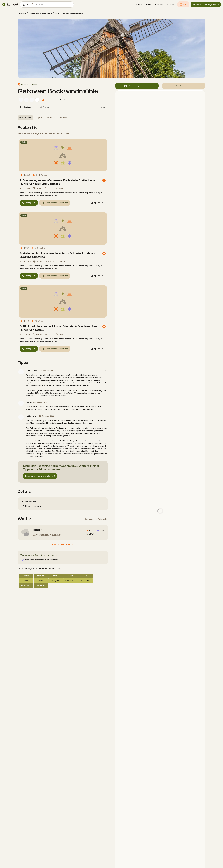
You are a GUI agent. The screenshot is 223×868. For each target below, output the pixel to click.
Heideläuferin (32, 416)
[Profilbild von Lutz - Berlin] (21, 372)
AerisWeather (103, 519)
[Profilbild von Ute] (21, 100)
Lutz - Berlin (32, 371)
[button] (139, 5)
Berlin (57, 13)
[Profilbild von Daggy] (21, 403)
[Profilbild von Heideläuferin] (21, 417)
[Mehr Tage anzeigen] (63, 544)
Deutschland (47, 13)
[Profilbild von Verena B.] (26, 100)
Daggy (29, 402)
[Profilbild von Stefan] (32, 100)
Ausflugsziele (34, 13)
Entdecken (22, 13)
